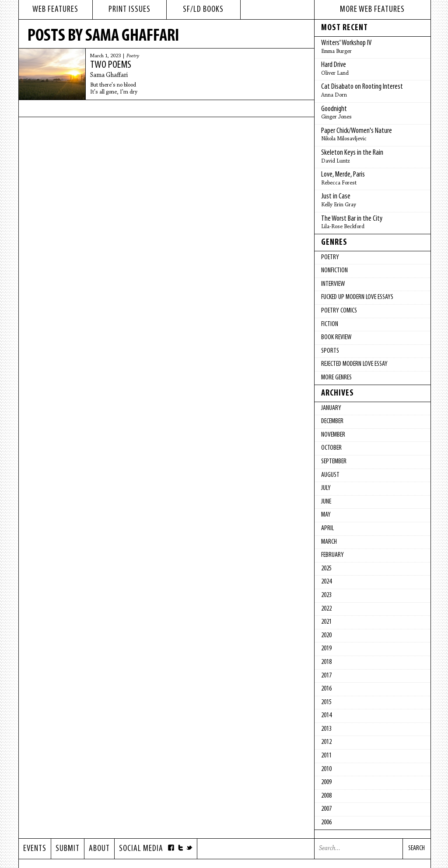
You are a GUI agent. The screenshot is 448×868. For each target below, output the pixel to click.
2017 (326, 676)
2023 (326, 595)
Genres (334, 243)
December (332, 421)
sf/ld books (203, 10)
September (334, 462)
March (329, 542)
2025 (326, 569)
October (331, 448)
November (333, 435)
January (331, 408)
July (326, 488)
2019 (326, 649)
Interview (333, 284)
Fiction (330, 324)
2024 (326, 582)
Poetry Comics (339, 311)
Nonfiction (334, 271)
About (99, 849)
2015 (326, 702)
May (326, 515)
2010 (326, 769)
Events (35, 849)
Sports (330, 351)
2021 (326, 622)
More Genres (336, 378)
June (326, 502)
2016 (326, 689)
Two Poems (111, 65)
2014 (326, 715)
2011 (326, 756)
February (332, 555)
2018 (326, 662)
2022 (326, 609)
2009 (326, 782)
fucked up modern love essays (357, 297)
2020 (326, 635)
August (330, 475)
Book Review (336, 337)
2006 (326, 823)
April (327, 528)
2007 (326, 809)
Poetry (133, 56)
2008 (326, 796)
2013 (326, 729)
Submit (68, 849)
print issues (129, 10)
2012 (326, 742)
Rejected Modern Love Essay (354, 364)
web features (55, 10)
